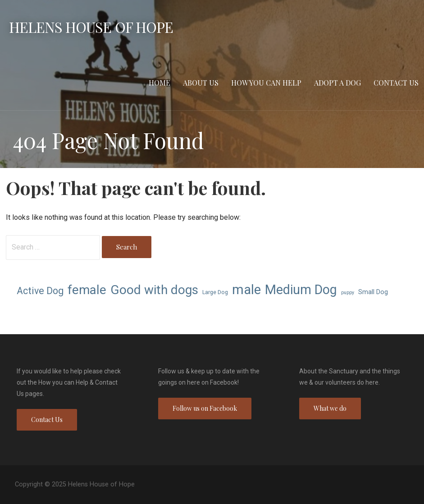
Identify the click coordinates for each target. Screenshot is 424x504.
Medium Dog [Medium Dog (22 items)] (301, 290)
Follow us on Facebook (205, 408)
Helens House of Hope (91, 27)
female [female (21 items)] (87, 290)
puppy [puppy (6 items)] (348, 293)
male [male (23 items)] (246, 290)
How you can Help (266, 83)
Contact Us (396, 83)
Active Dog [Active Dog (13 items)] (40, 291)
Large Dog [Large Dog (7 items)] (215, 292)
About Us (201, 83)
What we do (330, 408)
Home (160, 83)
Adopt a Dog (337, 83)
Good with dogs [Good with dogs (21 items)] (154, 290)
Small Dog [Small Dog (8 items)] (373, 292)
